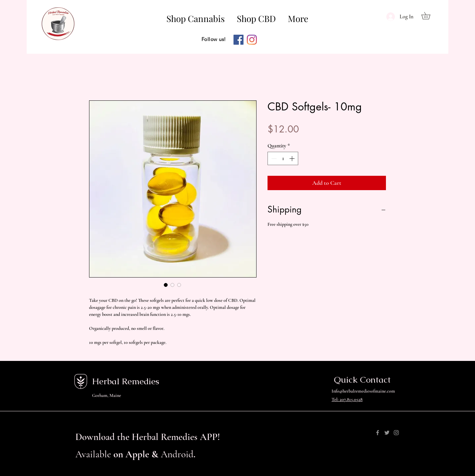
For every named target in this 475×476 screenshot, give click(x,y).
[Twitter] (387, 433)
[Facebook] (239, 40)
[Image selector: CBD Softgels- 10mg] (166, 285)
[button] (429, 16)
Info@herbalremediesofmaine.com (363, 391)
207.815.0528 (351, 399)
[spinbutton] (283, 158)
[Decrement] (273, 158)
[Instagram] (252, 40)
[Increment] (293, 158)
